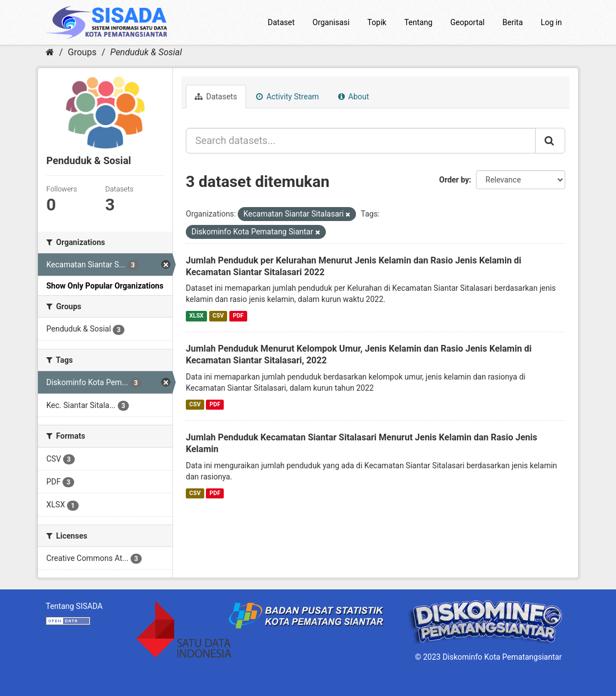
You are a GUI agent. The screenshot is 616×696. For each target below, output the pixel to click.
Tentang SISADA (74, 606)
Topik (377, 22)
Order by (454, 180)
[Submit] (550, 141)
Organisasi (331, 22)
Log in (551, 22)
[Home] (50, 52)
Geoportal (467, 22)
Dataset (281, 22)
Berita (513, 22)
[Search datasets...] (361, 141)
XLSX (196, 316)
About (354, 97)
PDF (238, 316)
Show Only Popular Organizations (105, 286)
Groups (82, 52)
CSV (218, 316)
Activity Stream (288, 97)
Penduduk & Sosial (146, 52)
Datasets (216, 97)
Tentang (418, 22)
